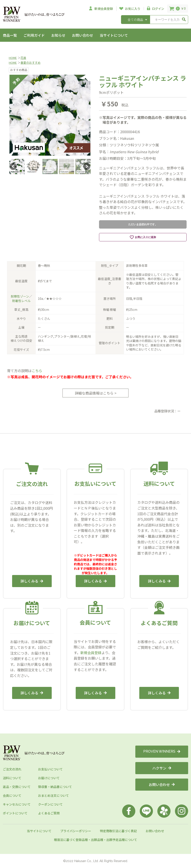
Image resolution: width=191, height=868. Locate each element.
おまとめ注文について (53, 795)
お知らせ (58, 35)
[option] (50, 115)
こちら (37, 371)
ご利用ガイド (34, 35)
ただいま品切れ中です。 (143, 224)
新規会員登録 (91, 653)
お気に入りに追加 (143, 237)
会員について (12, 795)
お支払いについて (50, 769)
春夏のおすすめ (30, 63)
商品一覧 (10, 35)
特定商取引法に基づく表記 (118, 831)
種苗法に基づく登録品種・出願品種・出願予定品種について (95, 840)
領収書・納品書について (55, 787)
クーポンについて (50, 804)
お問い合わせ (83, 35)
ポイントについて (15, 813)
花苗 (23, 58)
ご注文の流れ (12, 769)
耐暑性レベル (21, 301)
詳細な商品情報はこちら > (96, 393)
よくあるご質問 (49, 813)
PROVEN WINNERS (162, 751)
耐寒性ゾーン (20, 296)
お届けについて (49, 778)
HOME (13, 58)
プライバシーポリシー (76, 831)
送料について (12, 778)
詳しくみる (32, 581)
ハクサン (162, 768)
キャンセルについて (17, 804)
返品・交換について (17, 787)
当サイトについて (114, 35)
